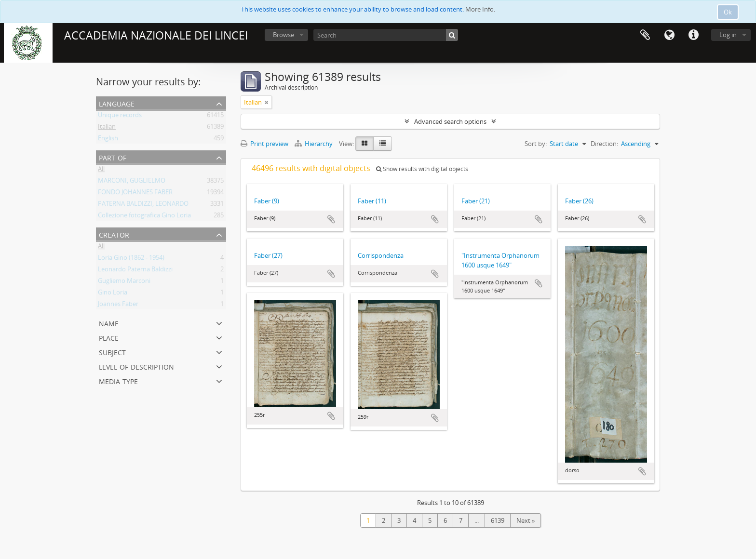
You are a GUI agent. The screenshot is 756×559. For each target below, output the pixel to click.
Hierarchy (314, 144)
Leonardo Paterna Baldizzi (135, 271)
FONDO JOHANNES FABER (135, 194)
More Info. (480, 9)
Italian (107, 128)
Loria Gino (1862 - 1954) (131, 259)
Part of (113, 157)
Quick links (693, 35)
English (108, 140)
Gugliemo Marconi (124, 282)
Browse (283, 35)
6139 (498, 520)
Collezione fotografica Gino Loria (144, 217)
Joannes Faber (118, 306)
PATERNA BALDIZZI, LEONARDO (143, 205)
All (101, 171)
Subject (112, 352)
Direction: (604, 144)
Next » (526, 520)
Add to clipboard (331, 219)
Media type (118, 380)
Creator (114, 234)
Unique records (120, 117)
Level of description (136, 366)
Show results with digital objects (422, 169)
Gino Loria (113, 294)
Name (109, 323)
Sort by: (536, 144)
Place (109, 337)
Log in (728, 35)
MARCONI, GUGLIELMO (132, 182)
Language (669, 35)
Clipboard (645, 35)
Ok (728, 12)
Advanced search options (450, 121)
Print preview (264, 144)
